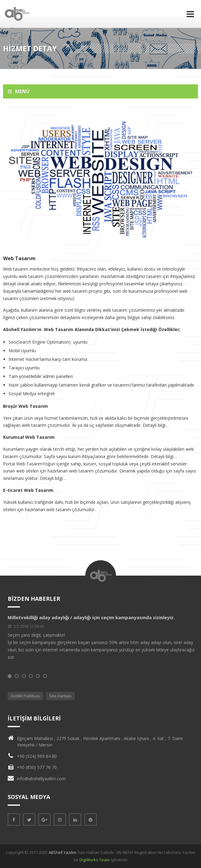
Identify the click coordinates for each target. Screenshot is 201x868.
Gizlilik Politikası (25, 696)
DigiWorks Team (95, 860)
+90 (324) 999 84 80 (37, 756)
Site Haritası (60, 696)
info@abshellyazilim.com (41, 779)
